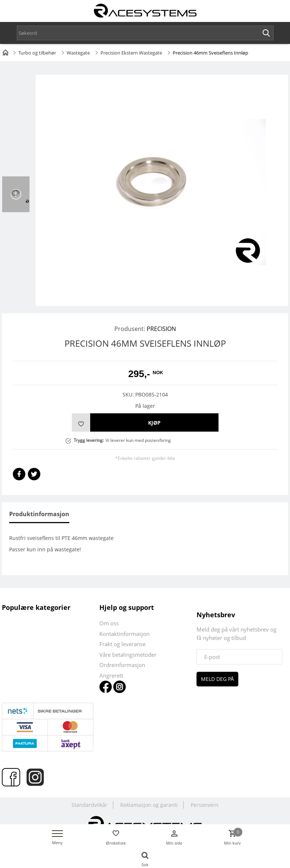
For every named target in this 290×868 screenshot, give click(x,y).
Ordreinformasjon (122, 665)
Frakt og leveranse (122, 644)
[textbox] (145, 33)
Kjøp (154, 423)
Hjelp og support (127, 607)
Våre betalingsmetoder (128, 655)
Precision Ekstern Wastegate (131, 53)
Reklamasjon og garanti (149, 805)
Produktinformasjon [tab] (39, 514)
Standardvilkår (89, 805)
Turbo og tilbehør (37, 53)
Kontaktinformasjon (124, 634)
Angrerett (111, 675)
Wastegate (78, 53)
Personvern (205, 805)
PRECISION (161, 329)
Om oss (109, 623)
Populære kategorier (36, 607)
